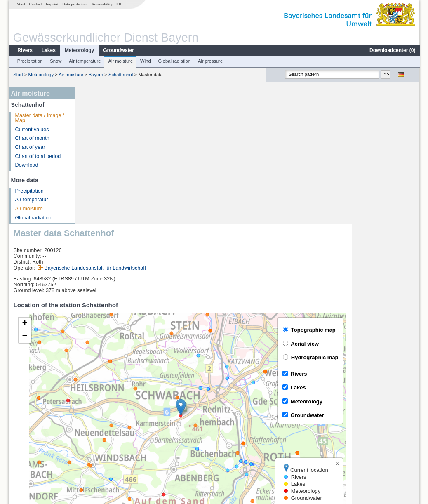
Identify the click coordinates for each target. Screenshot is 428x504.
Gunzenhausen (104, 410)
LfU (119, 4)
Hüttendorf (99, 437)
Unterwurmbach (105, 428)
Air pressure (210, 61)
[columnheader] (158, 401)
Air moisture (120, 61)
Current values (32, 130)
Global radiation (174, 61)
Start (21, 4)
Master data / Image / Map (39, 118)
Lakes (48, 50)
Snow (55, 61)
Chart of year (30, 147)
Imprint (52, 4)
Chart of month (32, 138)
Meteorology (79, 50)
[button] (248, 271)
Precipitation (30, 61)
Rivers (25, 50)
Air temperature (84, 61)
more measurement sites (120, 446)
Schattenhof (120, 75)
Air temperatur (31, 200)
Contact (35, 4)
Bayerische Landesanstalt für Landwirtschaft (163, 132)
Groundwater (118, 50)
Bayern (95, 75)
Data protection (74, 4)
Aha (91, 419)
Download (26, 165)
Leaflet (394, 379)
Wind (145, 61)
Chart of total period (38, 156)
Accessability (102, 4)
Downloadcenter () (392, 50)
